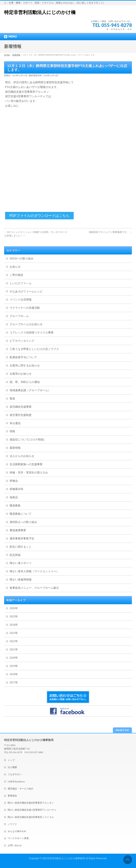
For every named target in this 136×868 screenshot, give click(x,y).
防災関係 (15, 555)
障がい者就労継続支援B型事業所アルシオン (31, 803)
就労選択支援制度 (21, 415)
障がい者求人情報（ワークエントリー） (34, 571)
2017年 (14, 683)
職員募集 (15, 506)
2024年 (14, 625)
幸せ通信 (15, 423)
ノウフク (12, 824)
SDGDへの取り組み (22, 259)
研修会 (14, 481)
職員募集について (21, 514)
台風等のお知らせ (21, 374)
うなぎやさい (15, 774)
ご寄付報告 (16, 275)
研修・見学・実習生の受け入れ (29, 473)
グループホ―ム (19, 316)
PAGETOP (122, 730)
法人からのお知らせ (22, 456)
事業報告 (12, 796)
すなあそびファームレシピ (26, 292)
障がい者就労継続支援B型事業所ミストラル (31, 817)
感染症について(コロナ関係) (27, 440)
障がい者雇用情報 (21, 580)
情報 (12, 431)
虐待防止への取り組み (23, 522)
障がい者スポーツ (21, 563)
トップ (11, 760)
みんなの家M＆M (17, 831)
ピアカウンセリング (22, 341)
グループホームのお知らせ (26, 324)
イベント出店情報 (21, 300)
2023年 (14, 633)
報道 (12, 399)
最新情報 (15, 448)
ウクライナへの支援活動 (25, 308)
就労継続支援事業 (21, 407)
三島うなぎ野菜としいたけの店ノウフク (34, 349)
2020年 (14, 658)
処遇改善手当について (23, 357)
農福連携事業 (18, 530)
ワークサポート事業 (18, 838)
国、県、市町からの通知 (25, 382)
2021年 (14, 650)
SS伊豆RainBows (16, 782)
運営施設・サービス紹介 (21, 789)
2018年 (14, 674)
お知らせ (15, 267)
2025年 (14, 617)
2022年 (14, 641)
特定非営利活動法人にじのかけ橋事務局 (63, 858)
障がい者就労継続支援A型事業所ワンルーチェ (32, 810)
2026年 (14, 608)
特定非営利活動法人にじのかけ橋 (40, 12)
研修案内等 (16, 489)
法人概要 (12, 767)
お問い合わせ (15, 845)
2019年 (14, 666)
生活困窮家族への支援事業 (26, 464)
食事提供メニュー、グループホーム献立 (34, 588)
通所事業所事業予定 (22, 539)
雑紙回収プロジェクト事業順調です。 (110, 232)
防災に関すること (21, 547)
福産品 (14, 497)
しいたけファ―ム (21, 283)
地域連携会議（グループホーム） (30, 390)
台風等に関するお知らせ (25, 366)
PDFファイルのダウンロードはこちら (39, 216)
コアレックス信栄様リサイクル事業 (32, 333)
